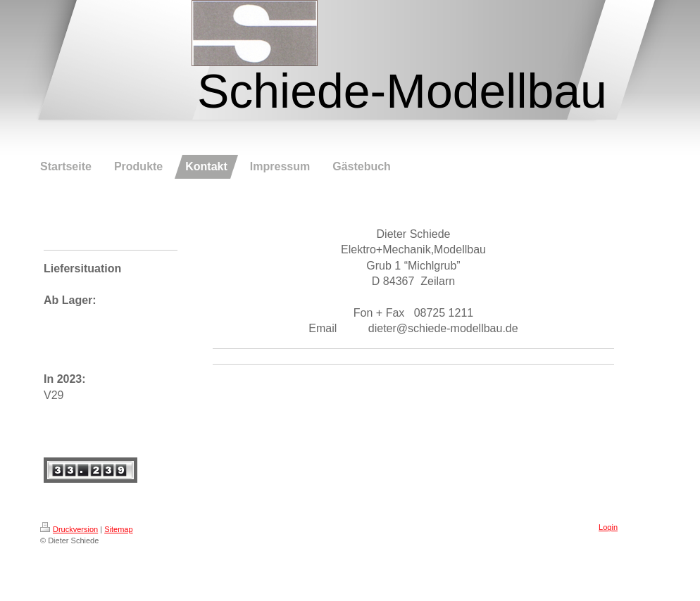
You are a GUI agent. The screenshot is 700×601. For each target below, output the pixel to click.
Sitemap (118, 529)
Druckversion (69, 529)
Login (608, 527)
